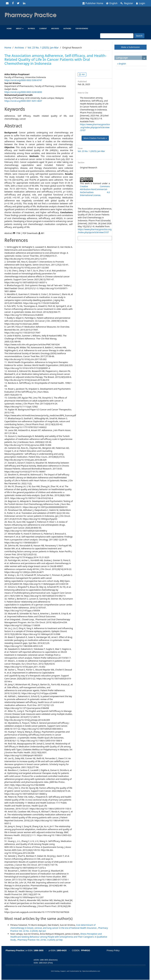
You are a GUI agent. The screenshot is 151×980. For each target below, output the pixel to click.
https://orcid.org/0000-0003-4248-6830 (23, 92)
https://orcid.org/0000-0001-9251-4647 (23, 101)
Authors (67, 28)
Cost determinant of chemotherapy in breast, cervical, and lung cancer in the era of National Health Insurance (54, 926)
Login (141, 3)
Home (9, 28)
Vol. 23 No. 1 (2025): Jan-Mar (43, 48)
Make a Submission (130, 47)
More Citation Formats (95, 138)
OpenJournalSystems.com (91, 971)
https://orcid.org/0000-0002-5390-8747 (23, 80)
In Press (31, 28)
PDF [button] (83, 74)
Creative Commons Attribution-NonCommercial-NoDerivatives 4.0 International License (95, 191)
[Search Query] (117, 36)
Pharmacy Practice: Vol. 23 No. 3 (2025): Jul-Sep (40, 940)
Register (127, 3)
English (112, 3)
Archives (55, 28)
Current (43, 28)
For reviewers (82, 28)
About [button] (20, 28)
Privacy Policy (113, 950)
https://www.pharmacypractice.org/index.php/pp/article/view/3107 (95, 127)
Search (139, 36)
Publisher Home (93, 3)
